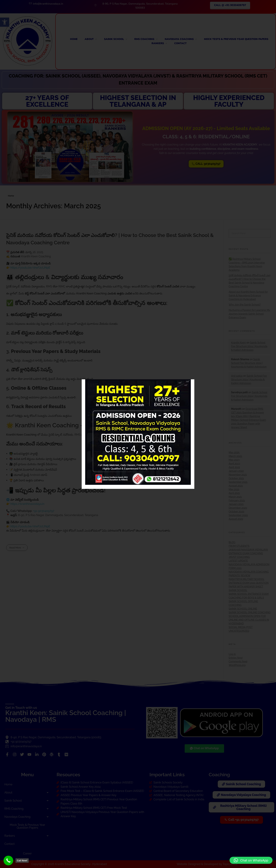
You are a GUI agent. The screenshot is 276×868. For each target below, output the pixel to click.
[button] (251, 860)
